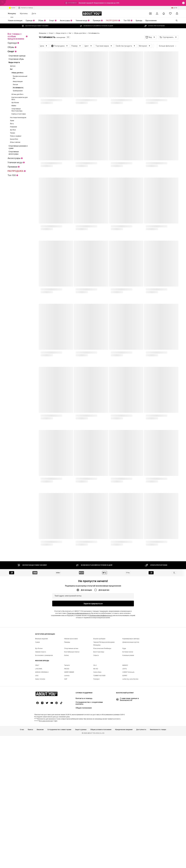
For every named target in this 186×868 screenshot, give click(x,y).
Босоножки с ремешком (44, 728)
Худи (124, 721)
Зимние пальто (41, 725)
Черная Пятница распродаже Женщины (104, 717)
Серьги (96, 728)
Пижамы (67, 715)
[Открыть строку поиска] (176, 21)
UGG (37, 749)
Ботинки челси (128, 725)
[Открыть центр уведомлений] (164, 14)
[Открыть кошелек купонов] (150, 14)
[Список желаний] (170, 14)
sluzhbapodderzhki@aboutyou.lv (101, 615)
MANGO (125, 738)
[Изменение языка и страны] (174, 8)
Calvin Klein (97, 745)
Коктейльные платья (72, 725)
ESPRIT (125, 749)
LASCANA (39, 742)
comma (67, 749)
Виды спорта (61, 33)
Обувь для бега (80, 33)
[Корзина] (177, 14)
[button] (151, 37)
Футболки (39, 721)
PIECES (67, 742)
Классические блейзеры (102, 721)
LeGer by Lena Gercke (130, 752)
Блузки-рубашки (99, 712)
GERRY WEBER (69, 745)
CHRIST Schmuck (128, 745)
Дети (34, 13)
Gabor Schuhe (40, 752)
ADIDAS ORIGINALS (42, 745)
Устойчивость (94, 33)
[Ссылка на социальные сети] (38, 849)
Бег (70, 33)
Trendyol (96, 752)
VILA (95, 738)
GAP (66, 752)
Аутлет (12, 8)
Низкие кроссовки (71, 712)
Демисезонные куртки (131, 715)
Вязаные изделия (41, 712)
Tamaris (67, 738)
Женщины (12, 13)
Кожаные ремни (128, 728)
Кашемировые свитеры (131, 712)
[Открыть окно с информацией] (183, 3)
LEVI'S (125, 742)
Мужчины (24, 13)
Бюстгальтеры (99, 725)
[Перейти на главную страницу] (92, 14)
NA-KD (96, 742)
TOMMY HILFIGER (99, 749)
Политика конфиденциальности (79, 613)
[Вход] (157, 14)
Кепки (66, 728)
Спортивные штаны (71, 721)
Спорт (51, 33)
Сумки (37, 715)
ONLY (37, 738)
